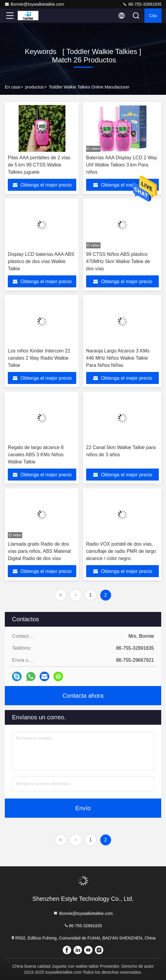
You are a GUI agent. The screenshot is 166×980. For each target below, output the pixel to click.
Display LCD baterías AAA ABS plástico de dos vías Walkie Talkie (41, 261)
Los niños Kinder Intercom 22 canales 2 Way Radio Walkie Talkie (39, 358)
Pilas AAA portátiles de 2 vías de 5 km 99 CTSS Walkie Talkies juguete (39, 165)
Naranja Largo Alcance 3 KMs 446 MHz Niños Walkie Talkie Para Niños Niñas (118, 358)
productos (34, 87)
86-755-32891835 (142, 4)
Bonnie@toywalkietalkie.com (34, 4)
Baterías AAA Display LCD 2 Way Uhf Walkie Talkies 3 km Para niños (122, 165)
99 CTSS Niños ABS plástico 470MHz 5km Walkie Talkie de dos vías (118, 261)
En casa (12, 87)
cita (153, 16)
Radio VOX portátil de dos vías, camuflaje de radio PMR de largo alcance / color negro (121, 551)
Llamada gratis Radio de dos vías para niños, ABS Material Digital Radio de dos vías (39, 551)
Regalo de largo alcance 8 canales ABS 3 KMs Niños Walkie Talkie (36, 455)
